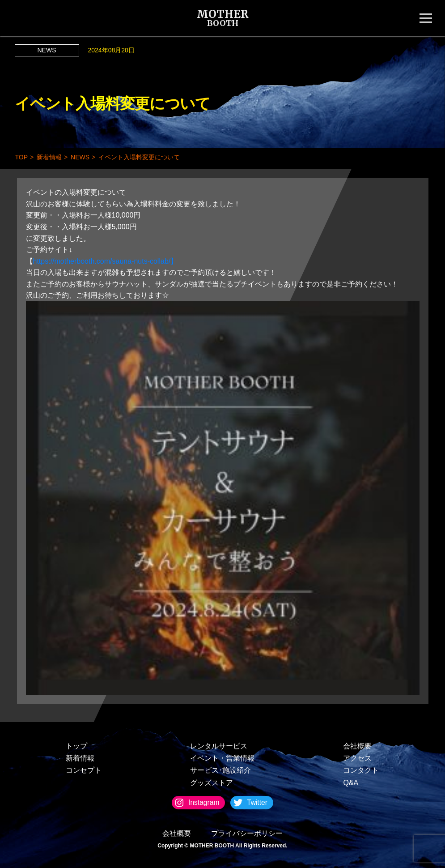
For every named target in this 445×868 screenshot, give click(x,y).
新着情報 (80, 758)
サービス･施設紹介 (220, 770)
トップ (76, 746)
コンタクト (361, 770)
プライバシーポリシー (247, 833)
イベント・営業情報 (222, 758)
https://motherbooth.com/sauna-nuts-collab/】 (106, 261)
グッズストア (212, 783)
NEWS (47, 50)
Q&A (351, 783)
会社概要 (357, 746)
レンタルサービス (219, 746)
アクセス (357, 758)
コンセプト (84, 770)
